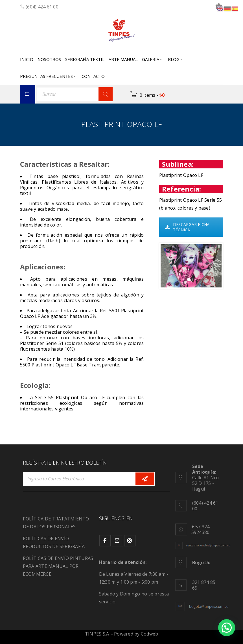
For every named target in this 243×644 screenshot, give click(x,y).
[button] (227, 628)
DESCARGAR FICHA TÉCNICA (187, 227)
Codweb (150, 634)
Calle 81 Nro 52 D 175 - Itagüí (206, 478)
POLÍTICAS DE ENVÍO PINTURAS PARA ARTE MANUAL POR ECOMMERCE (58, 566)
